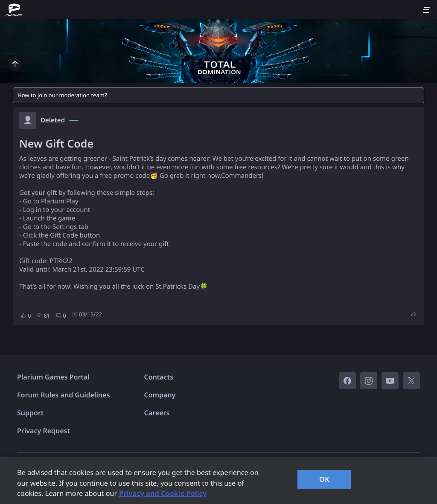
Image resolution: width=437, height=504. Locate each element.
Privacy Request (44, 431)
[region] (218, 480)
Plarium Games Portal (53, 377)
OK (324, 479)
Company (160, 395)
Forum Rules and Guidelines (64, 395)
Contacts (159, 377)
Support (30, 413)
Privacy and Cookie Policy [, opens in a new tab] (163, 493)
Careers (157, 413)
